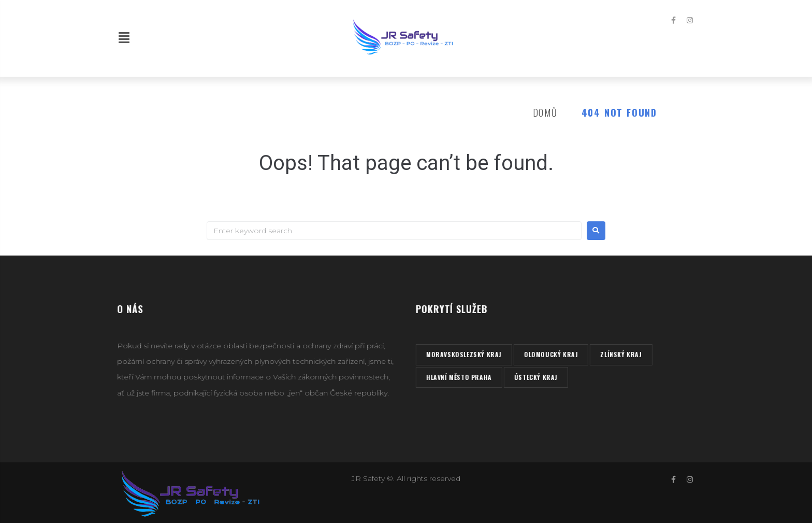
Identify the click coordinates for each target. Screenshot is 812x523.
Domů (545, 112)
